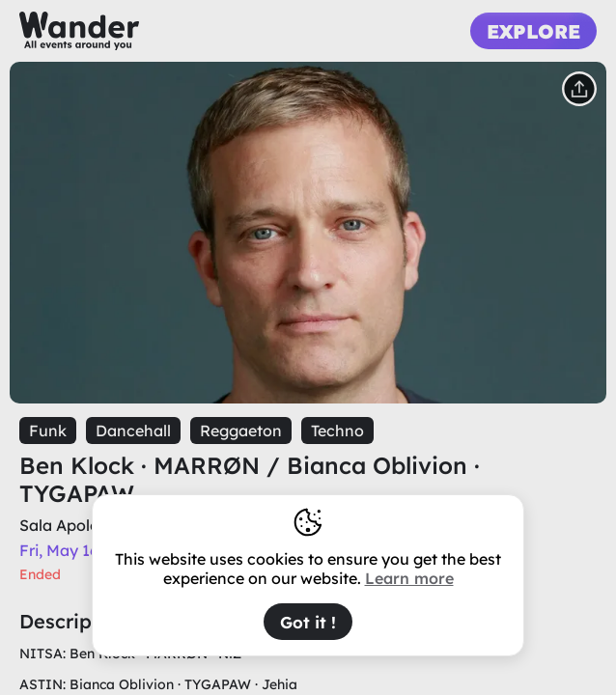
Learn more (409, 578)
